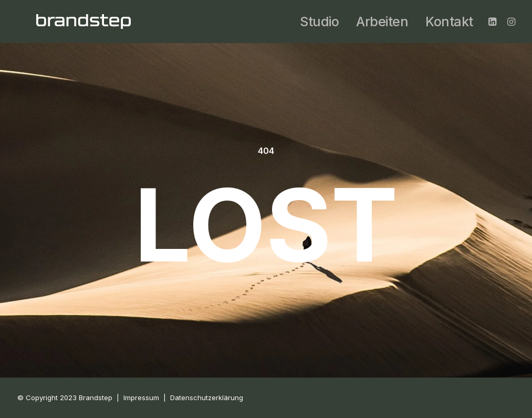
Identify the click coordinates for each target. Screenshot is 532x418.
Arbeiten (382, 22)
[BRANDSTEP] (84, 22)
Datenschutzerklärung (207, 398)
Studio (319, 22)
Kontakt (449, 22)
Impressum (141, 398)
